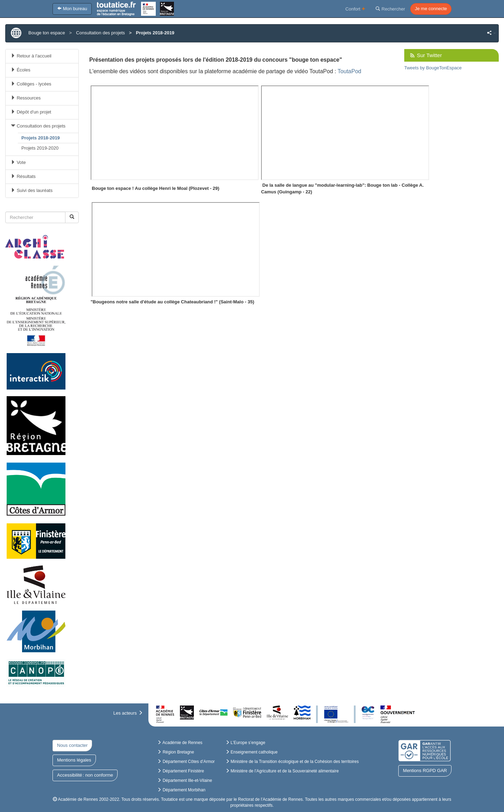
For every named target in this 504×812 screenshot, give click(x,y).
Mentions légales (74, 760)
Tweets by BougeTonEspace (433, 68)
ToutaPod (350, 71)
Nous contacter (72, 745)
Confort (355, 9)
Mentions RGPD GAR (425, 770)
